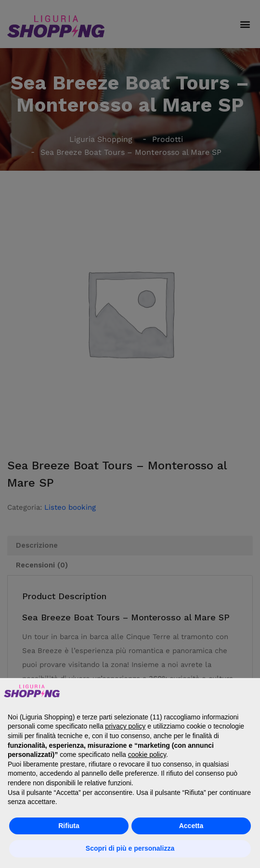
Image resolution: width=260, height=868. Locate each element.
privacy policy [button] (125, 726)
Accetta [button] (191, 826)
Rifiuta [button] (69, 826)
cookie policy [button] (147, 755)
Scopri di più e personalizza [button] (130, 848)
